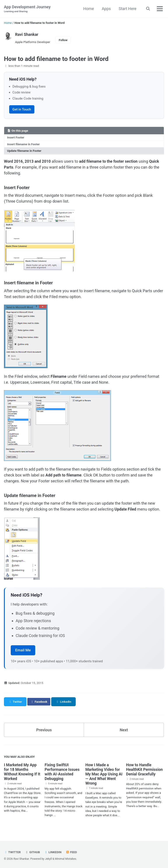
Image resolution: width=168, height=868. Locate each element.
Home (88, 9)
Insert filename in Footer (24, 144)
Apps (106, 9)
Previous (44, 729)
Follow (63, 40)
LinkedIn (53, 851)
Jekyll (48, 858)
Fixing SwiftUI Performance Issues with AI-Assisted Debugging (62, 771)
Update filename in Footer (24, 150)
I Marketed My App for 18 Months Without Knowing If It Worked (23, 771)
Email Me (23, 649)
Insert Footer (16, 137)
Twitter (12, 851)
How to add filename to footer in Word (56, 59)
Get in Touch (22, 109)
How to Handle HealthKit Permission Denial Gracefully (145, 769)
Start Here (127, 9)
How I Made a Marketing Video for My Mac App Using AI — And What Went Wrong (104, 773)
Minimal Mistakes (66, 858)
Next (124, 729)
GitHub (32, 851)
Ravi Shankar (27, 34)
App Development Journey (27, 9)
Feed (72, 851)
